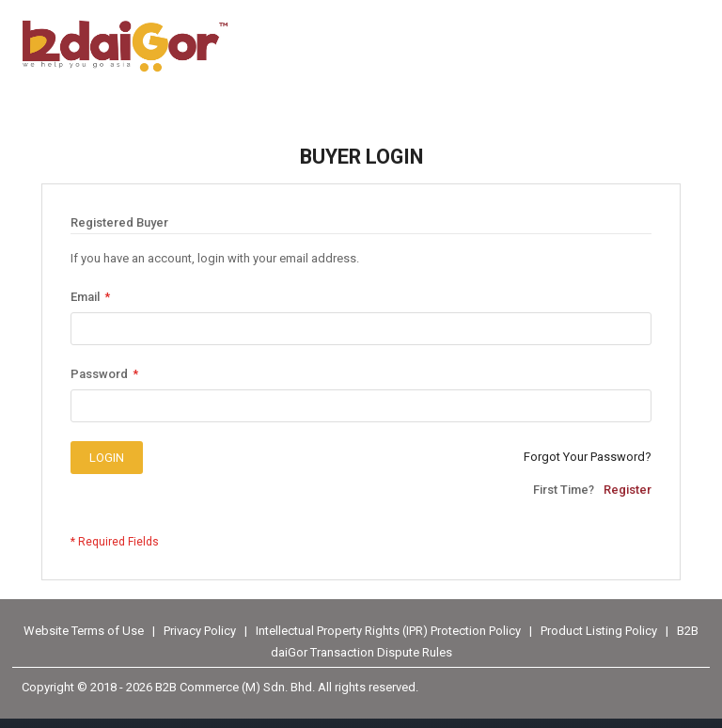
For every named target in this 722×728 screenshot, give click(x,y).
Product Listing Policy (599, 631)
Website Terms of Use (84, 631)
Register (628, 490)
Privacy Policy (201, 631)
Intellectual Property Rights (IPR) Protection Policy (390, 631)
